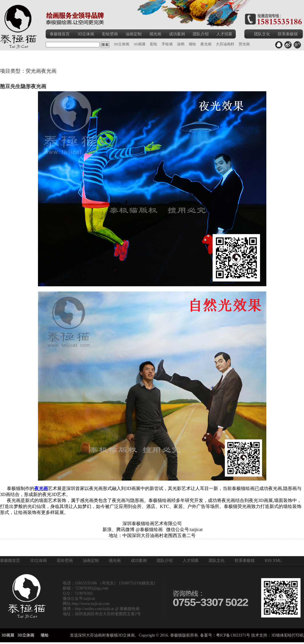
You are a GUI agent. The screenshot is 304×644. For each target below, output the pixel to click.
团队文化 (262, 34)
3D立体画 (86, 34)
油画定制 (134, 34)
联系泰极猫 (288, 34)
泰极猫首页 (60, 34)
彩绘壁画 (110, 34)
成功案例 (177, 34)
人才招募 (224, 34)
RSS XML (273, 561)
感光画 (155, 34)
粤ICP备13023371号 (233, 635)
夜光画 (41, 488)
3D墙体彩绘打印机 (288, 635)
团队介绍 (201, 34)
